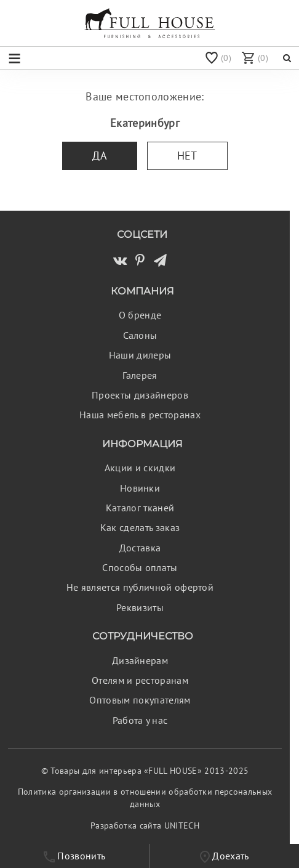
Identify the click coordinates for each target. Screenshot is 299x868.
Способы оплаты (140, 567)
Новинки (140, 488)
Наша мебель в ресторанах (140, 415)
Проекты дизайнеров (140, 395)
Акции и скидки (140, 468)
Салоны (140, 335)
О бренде (140, 315)
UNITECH (182, 825)
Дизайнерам (140, 660)
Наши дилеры (140, 355)
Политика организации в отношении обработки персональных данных (145, 798)
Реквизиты (140, 607)
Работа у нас (140, 720)
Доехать (225, 856)
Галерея (140, 375)
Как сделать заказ (140, 527)
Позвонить (74, 856)
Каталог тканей (140, 508)
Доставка (140, 548)
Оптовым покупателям (140, 700)
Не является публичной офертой (140, 587)
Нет (187, 156)
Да (100, 156)
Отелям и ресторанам (140, 680)
